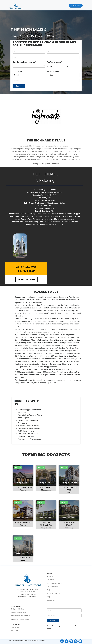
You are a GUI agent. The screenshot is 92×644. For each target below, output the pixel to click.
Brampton (23, 560)
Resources (51, 580)
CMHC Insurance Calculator (20, 619)
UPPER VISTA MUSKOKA (23, 487)
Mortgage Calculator (18, 609)
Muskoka (23, 490)
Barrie (69, 493)
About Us (50, 576)
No (67, 66)
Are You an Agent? (55, 62)
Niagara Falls (46, 528)
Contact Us (51, 600)
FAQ (48, 590)
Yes (51, 66)
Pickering (47, 180)
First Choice (17, 71)
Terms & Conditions (54, 593)
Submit (19, 86)
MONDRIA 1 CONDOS (23, 522)
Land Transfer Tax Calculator (20, 616)
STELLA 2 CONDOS (23, 558)
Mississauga (46, 490)
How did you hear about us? (24, 62)
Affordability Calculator (18, 612)
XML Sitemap (15, 631)
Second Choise (53, 71)
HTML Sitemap (15, 627)
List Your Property (53, 586)
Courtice (23, 525)
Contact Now (76, 6)
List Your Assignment (54, 583)
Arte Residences (46, 487)
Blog (49, 597)
